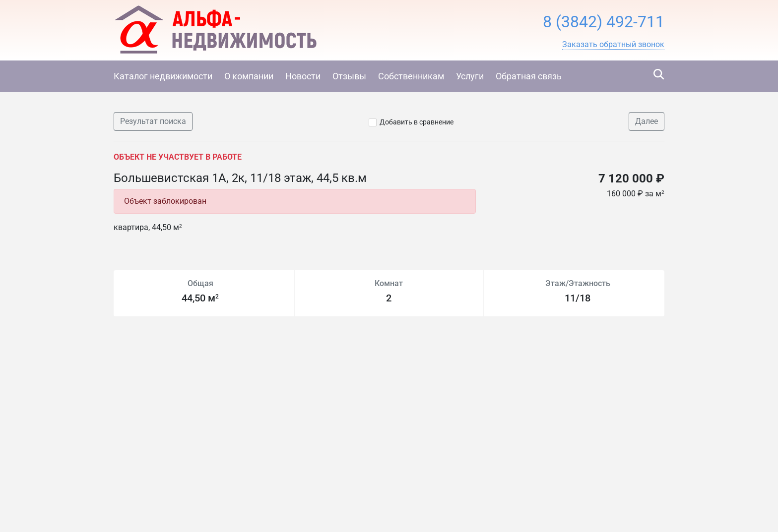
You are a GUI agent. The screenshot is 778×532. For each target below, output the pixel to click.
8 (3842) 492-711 (604, 22)
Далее (647, 121)
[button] (613, 45)
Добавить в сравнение (417, 122)
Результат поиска (153, 121)
